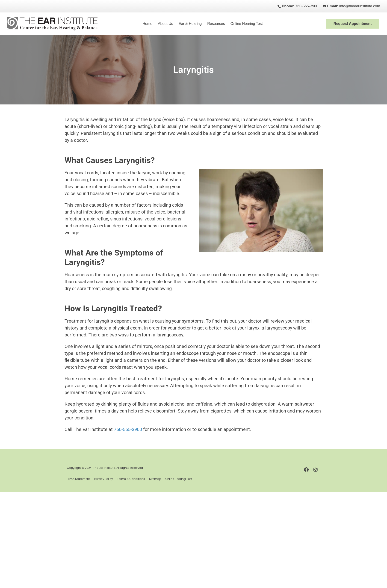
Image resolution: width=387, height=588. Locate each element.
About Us (165, 24)
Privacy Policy (103, 479)
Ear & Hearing (190, 24)
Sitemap (155, 479)
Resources (216, 24)
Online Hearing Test (247, 24)
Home (147, 24)
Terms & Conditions (131, 479)
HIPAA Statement (78, 479)
